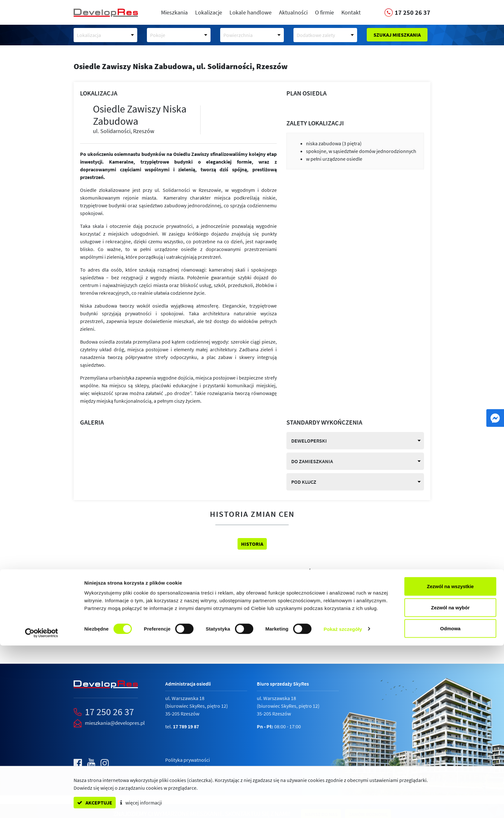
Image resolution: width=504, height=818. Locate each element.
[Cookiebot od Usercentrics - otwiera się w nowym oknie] (42, 805)
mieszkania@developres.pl (115, 723)
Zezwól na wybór (450, 780)
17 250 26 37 (109, 712)
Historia (252, 544)
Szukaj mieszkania (397, 35)
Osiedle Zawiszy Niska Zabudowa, (181, 66)
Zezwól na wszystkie (450, 759)
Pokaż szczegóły (343, 801)
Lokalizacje (209, 12)
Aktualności (293, 12)
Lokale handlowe (251, 12)
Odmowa (450, 801)
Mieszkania (174, 12)
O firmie (324, 12)
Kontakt (351, 12)
